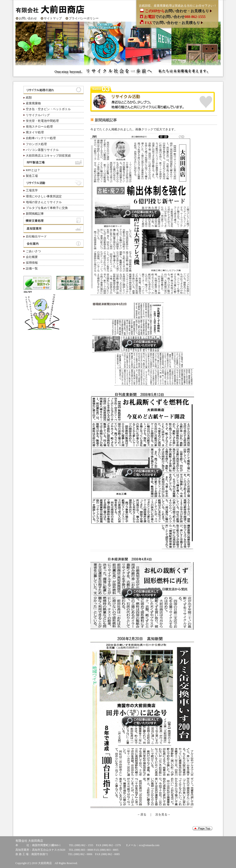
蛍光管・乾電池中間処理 (42, 121)
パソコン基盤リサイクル (42, 150)
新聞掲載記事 (35, 214)
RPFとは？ (33, 170)
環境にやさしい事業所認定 (44, 196)
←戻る (142, 814)
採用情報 (32, 263)
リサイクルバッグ (38, 115)
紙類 (29, 98)
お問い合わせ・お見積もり (177, 11)
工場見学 (32, 190)
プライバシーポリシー (84, 18)
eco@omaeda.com (149, 845)
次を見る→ (163, 814)
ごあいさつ (33, 251)
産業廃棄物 (33, 103)
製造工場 (32, 176)
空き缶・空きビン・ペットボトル (48, 109)
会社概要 (32, 257)
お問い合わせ (28, 18)
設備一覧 (32, 268)
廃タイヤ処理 (35, 132)
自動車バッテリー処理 (41, 138)
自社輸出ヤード (36, 236)
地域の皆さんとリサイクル (44, 202)
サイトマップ (53, 18)
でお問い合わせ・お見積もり (173, 23)
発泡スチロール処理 (39, 127)
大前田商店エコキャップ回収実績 (48, 156)
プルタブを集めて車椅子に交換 (47, 208)
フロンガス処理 (36, 144)
